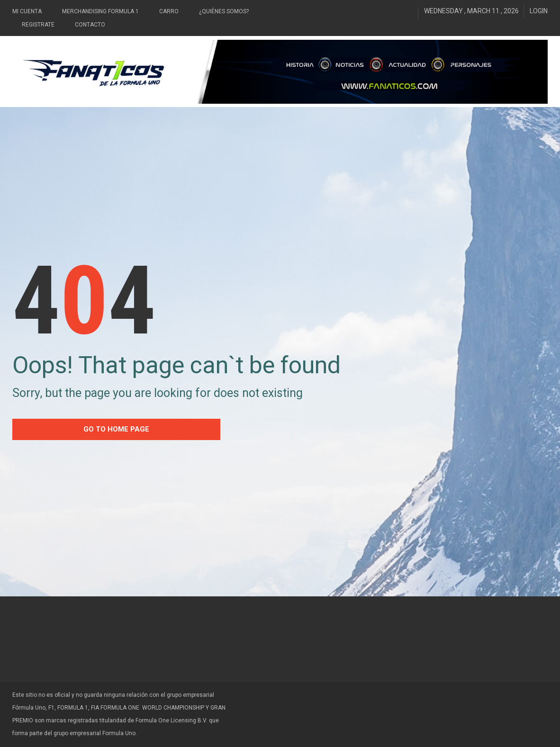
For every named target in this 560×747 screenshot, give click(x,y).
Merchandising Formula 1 (100, 11)
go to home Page (116, 429)
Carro (169, 11)
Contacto (90, 25)
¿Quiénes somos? (224, 11)
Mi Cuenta (27, 11)
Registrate (38, 25)
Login (539, 11)
